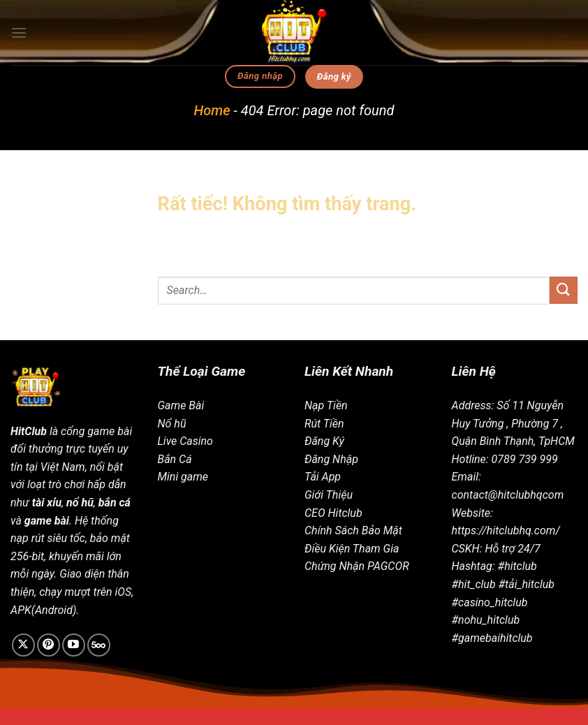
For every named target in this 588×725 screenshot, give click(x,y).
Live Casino (185, 441)
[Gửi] (564, 290)
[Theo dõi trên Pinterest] (49, 645)
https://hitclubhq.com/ (506, 530)
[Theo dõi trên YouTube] (74, 645)
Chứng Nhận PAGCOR (357, 566)
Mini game (183, 477)
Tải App (323, 477)
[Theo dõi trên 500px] (99, 645)
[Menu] (19, 32)
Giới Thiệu (329, 495)
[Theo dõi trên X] (23, 645)
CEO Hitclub (333, 513)
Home (212, 110)
